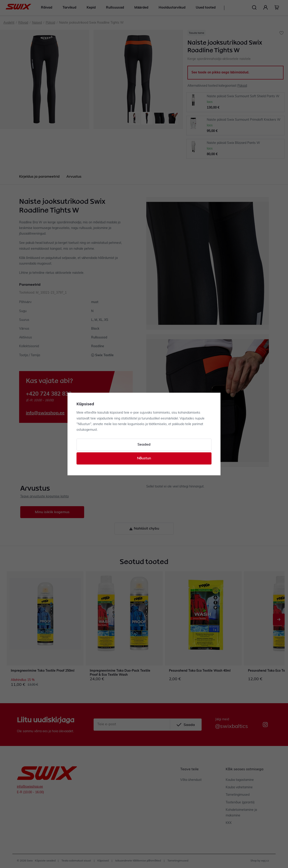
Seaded (144, 445)
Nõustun (144, 458)
